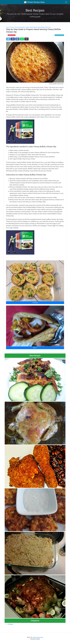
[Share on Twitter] (8, 39)
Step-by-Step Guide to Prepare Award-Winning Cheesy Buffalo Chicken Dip (33, 27)
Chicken (12, 27)
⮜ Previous (35, 303)
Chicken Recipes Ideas (34, 2)
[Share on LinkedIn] (17, 39)
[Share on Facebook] (13, 39)
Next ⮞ (35, 348)
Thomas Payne (12, 35)
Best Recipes (35, 11)
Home (8, 27)
